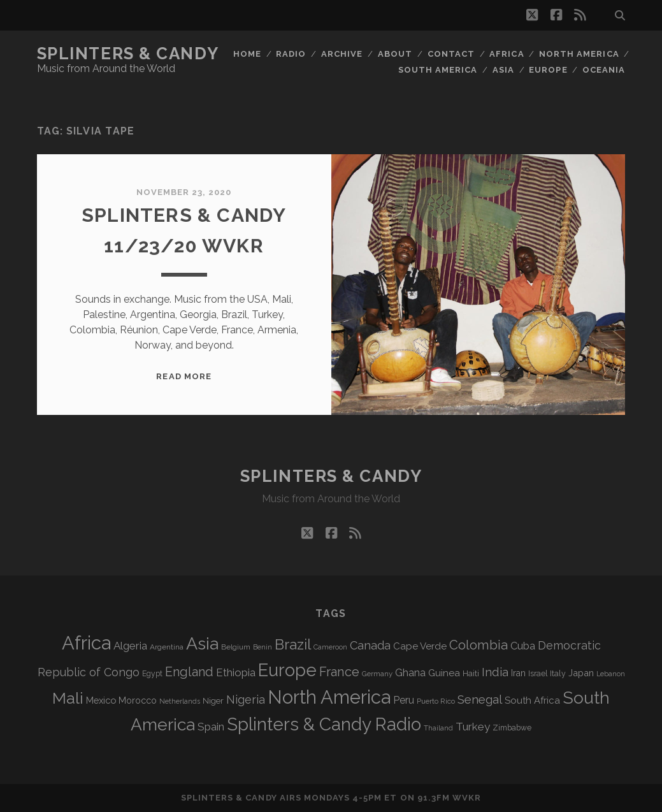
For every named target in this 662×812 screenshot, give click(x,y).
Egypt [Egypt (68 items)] (152, 674)
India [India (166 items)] (495, 672)
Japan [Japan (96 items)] (581, 673)
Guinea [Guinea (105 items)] (444, 673)
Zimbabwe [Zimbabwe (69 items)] (512, 728)
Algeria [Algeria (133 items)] (130, 646)
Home (247, 54)
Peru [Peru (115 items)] (404, 700)
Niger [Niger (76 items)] (213, 701)
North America (579, 54)
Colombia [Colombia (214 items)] (479, 645)
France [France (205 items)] (339, 672)
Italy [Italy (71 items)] (558, 673)
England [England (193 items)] (189, 672)
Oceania (604, 70)
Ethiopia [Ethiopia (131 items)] (236, 672)
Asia (503, 70)
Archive (342, 54)
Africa (507, 54)
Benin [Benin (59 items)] (263, 647)
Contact (451, 54)
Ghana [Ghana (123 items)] (410, 673)
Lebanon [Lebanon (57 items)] (611, 674)
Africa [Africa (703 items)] (86, 643)
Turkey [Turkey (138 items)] (473, 727)
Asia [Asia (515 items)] (202, 643)
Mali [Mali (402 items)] (68, 698)
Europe (548, 70)
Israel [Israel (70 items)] (538, 674)
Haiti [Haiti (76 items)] (471, 673)
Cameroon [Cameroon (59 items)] (330, 647)
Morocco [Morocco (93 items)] (138, 700)
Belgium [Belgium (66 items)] (236, 647)
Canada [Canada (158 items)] (370, 645)
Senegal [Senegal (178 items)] (480, 699)
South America (438, 70)
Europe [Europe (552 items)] (287, 670)
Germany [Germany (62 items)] (377, 674)
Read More (183, 376)
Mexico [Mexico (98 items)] (101, 700)
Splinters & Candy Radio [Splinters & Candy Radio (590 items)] (324, 724)
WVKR (467, 798)
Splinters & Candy (128, 54)
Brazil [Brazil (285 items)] (293, 644)
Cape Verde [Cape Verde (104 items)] (420, 646)
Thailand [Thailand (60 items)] (438, 728)
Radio (291, 54)
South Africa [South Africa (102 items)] (532, 700)
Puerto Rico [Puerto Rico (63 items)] (436, 701)
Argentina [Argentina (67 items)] (167, 647)
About (395, 54)
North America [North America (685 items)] (329, 697)
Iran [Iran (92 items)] (518, 673)
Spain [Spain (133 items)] (211, 727)
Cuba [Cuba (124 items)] (523, 646)
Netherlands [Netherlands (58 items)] (180, 701)
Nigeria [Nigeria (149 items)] (246, 700)
